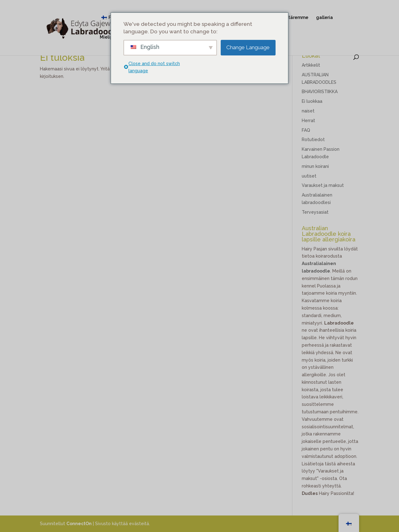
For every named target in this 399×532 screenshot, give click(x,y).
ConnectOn (79, 524)
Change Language (248, 47)
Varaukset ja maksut (323, 185)
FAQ (306, 130)
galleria (324, 18)
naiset (308, 111)
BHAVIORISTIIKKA (320, 92)
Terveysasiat (315, 212)
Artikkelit (311, 65)
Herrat (308, 121)
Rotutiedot (313, 140)
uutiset (309, 176)
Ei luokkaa (312, 101)
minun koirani (315, 166)
